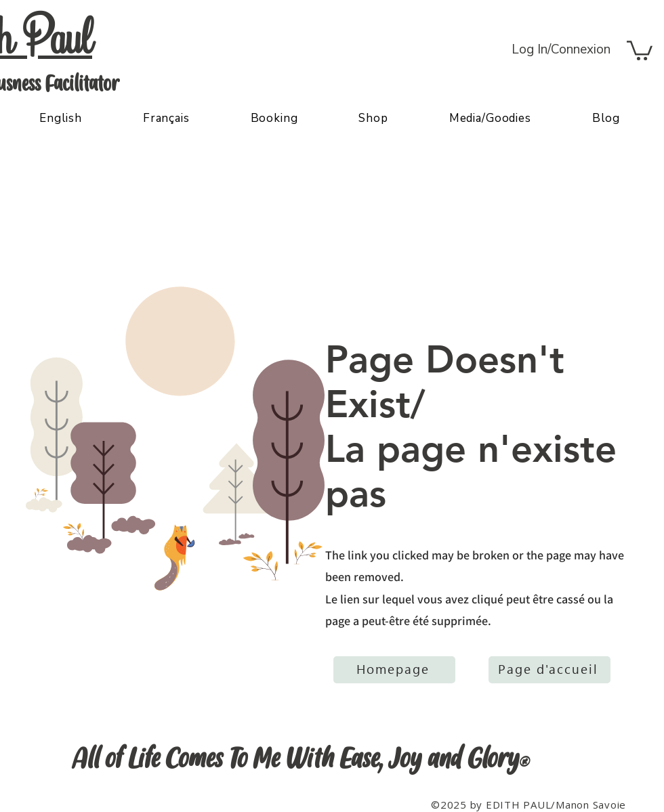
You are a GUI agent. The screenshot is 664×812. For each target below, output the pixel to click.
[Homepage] (394, 670)
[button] (640, 49)
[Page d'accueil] (549, 670)
